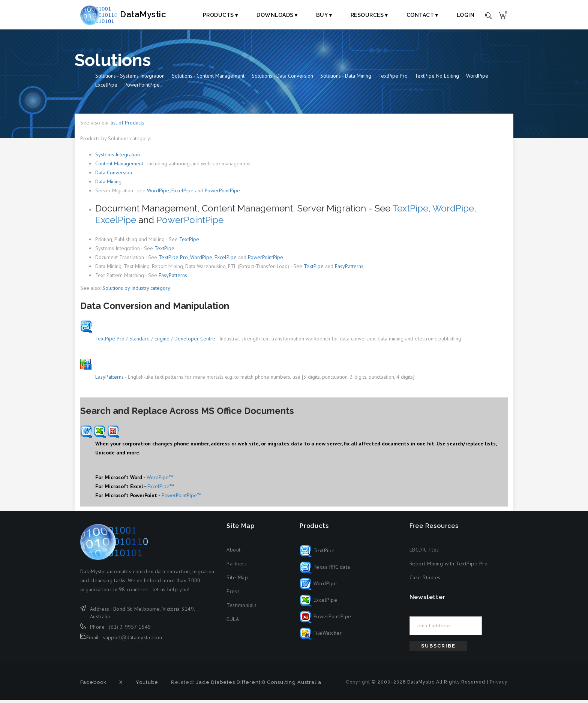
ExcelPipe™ (161, 489)
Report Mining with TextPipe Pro (449, 567)
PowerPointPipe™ (181, 498)
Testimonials (241, 608)
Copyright (358, 685)
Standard (139, 342)
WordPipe (477, 79)
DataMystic (131, 15)
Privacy (499, 685)
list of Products (127, 126)
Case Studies (425, 580)
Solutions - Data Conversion (282, 79)
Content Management (119, 166)
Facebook (93, 685)
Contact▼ (423, 15)
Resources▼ (370, 15)
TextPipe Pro (393, 79)
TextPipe (410, 211)
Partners (237, 567)
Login (466, 15)
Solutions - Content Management (208, 79)
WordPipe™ (160, 480)
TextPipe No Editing (437, 79)
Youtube (147, 685)
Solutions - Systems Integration (130, 79)
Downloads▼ (278, 15)
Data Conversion (114, 175)
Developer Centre (195, 342)
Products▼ (221, 15)
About (234, 553)
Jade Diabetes (216, 685)
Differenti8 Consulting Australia (279, 685)
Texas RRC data (325, 570)
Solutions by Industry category (136, 291)
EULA (233, 622)
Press (233, 594)
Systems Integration (118, 157)
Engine (162, 342)
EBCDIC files (424, 553)
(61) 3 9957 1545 (130, 630)
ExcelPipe (106, 88)
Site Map (237, 580)
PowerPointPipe (142, 88)
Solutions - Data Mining (346, 79)
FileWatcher (321, 636)
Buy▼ (325, 15)
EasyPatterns (349, 269)
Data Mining (108, 184)
